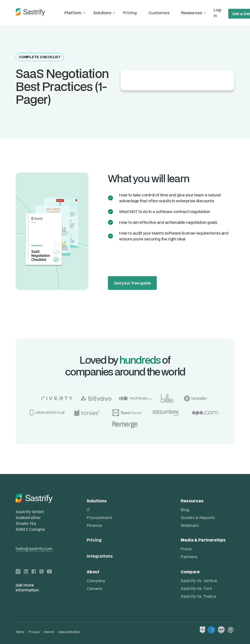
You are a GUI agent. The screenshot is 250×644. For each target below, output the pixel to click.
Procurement (99, 518)
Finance (94, 525)
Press (186, 549)
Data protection (69, 632)
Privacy (34, 632)
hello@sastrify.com (34, 549)
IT (88, 510)
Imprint (49, 632)
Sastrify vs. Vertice (199, 581)
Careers (94, 588)
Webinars (190, 525)
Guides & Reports (198, 518)
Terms (20, 632)
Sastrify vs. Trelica (198, 596)
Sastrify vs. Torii (196, 588)
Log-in (218, 13)
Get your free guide (132, 283)
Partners (189, 557)
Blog (185, 510)
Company (96, 581)
